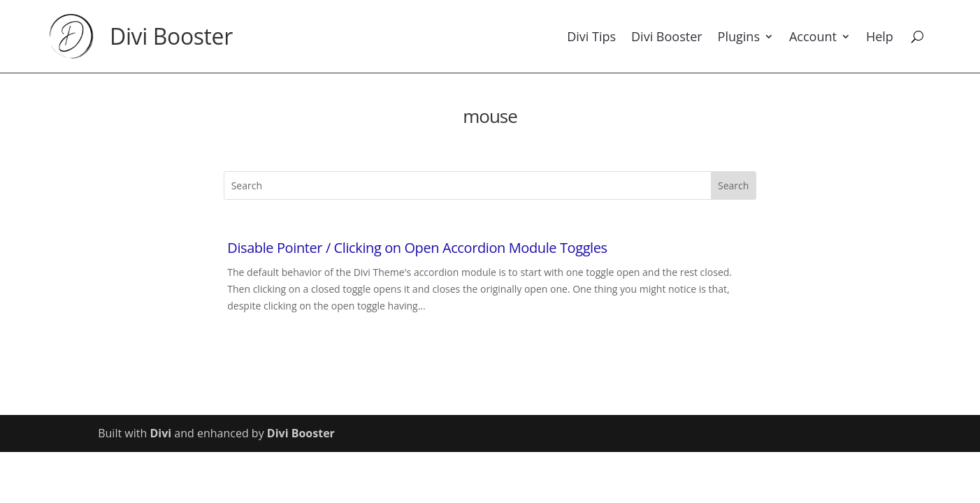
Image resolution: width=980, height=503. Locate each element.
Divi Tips (591, 36)
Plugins (739, 36)
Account (813, 36)
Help (880, 36)
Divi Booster (171, 36)
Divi (160, 433)
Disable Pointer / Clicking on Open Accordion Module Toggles (417, 248)
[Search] (917, 36)
